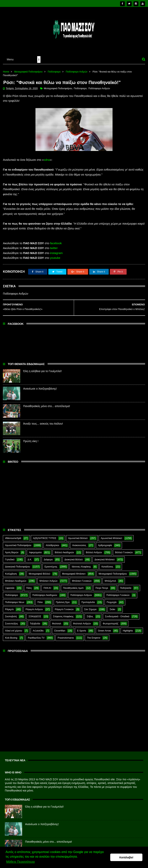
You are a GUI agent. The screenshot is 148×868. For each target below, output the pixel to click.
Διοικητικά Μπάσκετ (105, 557)
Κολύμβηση (11, 571)
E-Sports (82, 628)
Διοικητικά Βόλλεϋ (74, 557)
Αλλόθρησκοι (52, 543)
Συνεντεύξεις (11, 621)
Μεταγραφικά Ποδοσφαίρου (28, 69)
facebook (56, 240)
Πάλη (29, 586)
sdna (47, 157)
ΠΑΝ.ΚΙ (47, 586)
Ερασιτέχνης (51, 564)
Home (6, 69)
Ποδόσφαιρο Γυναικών (118, 593)
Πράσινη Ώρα (63, 600)
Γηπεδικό (10, 557)
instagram (56, 250)
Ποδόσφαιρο (54, 69)
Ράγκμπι (9, 607)
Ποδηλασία (126, 586)
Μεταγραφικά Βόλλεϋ (40, 571)
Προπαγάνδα (88, 600)
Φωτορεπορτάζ (110, 621)
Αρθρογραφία (105, 543)
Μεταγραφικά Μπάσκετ (74, 571)
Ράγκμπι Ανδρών (34, 607)
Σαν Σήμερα (90, 607)
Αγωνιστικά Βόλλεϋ (78, 536)
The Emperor (94, 635)
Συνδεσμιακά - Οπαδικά (117, 614)
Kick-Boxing (11, 635)
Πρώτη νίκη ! (31, 439)
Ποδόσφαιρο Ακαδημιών (45, 593)
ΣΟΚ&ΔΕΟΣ (35, 614)
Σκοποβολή (11, 614)
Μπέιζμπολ (110, 578)
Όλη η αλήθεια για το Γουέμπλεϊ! (42, 369)
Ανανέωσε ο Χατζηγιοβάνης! (40, 386)
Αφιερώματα (35, 550)
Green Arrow (104, 628)
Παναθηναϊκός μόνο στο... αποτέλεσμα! (47, 404)
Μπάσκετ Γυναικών (82, 578)
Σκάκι (112, 607)
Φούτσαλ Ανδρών (82, 621)
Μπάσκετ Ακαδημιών (16, 578)
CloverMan (60, 628)
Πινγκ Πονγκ (102, 586)
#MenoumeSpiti (13, 536)
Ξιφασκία (10, 586)
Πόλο (40, 600)
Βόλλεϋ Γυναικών (124, 550)
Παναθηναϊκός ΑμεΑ (73, 586)
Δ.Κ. (30, 557)
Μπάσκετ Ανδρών (49, 578)
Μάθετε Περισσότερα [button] (20, 862)
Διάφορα (48, 557)
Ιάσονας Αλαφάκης (81, 564)
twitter (54, 245)
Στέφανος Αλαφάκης (63, 614)
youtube (55, 255)
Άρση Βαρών (12, 550)
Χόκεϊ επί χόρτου (14, 628)
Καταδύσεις (107, 564)
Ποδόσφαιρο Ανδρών (77, 69)
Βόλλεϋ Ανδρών (94, 550)
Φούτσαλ (57, 621)
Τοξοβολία (35, 621)
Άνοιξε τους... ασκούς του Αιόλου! (43, 421)
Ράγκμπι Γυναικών (64, 607)
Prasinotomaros (66, 635)
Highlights (128, 628)
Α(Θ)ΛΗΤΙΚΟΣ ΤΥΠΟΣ (45, 536)
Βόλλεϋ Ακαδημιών (64, 550)
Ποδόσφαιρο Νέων (15, 600)
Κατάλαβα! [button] (126, 857)
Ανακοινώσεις (79, 543)
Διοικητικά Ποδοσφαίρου (18, 564)
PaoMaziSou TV (36, 635)
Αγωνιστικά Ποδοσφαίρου (18, 543)
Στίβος (90, 614)
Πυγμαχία (112, 600)
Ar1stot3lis (38, 628)
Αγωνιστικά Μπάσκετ (111, 536)
